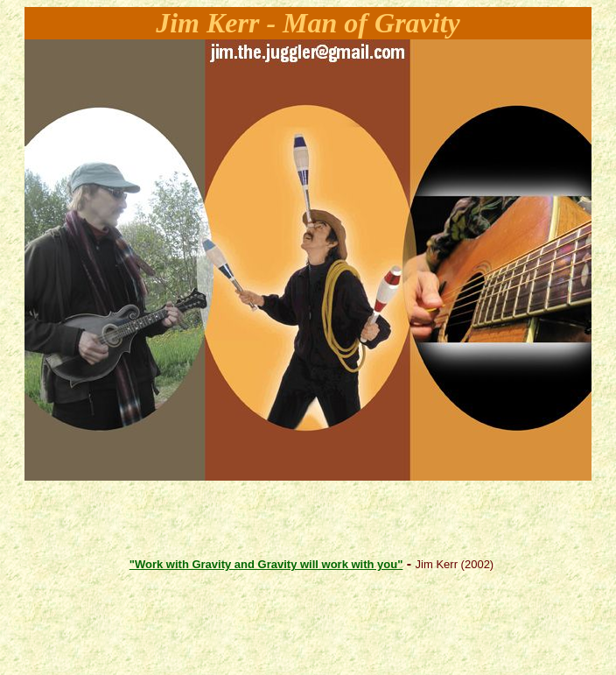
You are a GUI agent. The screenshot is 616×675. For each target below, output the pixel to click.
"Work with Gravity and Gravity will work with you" (266, 564)
